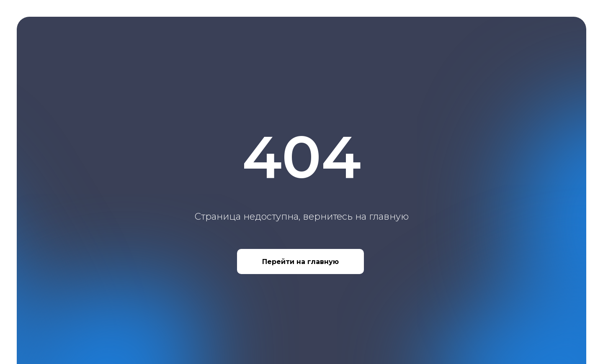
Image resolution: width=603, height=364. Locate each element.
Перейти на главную (300, 262)
